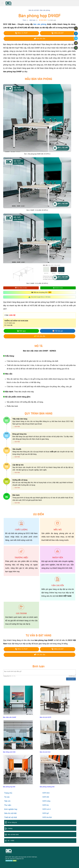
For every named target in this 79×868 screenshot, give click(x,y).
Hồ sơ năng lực (12, 822)
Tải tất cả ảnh (58, 288)
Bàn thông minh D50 (9, 752)
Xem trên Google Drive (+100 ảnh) (41, 297)
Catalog (10, 828)
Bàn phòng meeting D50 (47, 787)
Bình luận (32, 20)
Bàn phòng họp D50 (9, 787)
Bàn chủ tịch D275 (45, 717)
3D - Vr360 (11, 841)
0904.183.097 (58, 33)
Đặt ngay (23, 331)
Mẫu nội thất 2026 (13, 835)
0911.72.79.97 (21, 33)
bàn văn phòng (40, 24)
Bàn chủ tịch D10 (45, 752)
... (13, 427)
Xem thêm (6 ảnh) (21, 288)
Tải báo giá (59, 331)
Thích (24, 20)
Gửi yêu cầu (39, 39)
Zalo (76, 38)
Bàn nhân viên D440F (10, 717)
